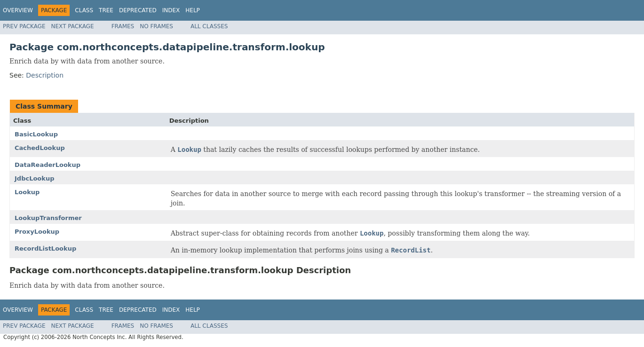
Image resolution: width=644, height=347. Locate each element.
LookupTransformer (48, 218)
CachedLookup (40, 148)
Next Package (73, 26)
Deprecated (138, 10)
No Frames (156, 26)
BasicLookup (36, 134)
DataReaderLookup (48, 165)
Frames (123, 26)
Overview (18, 10)
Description (45, 75)
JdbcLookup (35, 178)
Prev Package (24, 26)
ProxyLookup (37, 232)
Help (193, 10)
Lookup (27, 192)
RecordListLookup (45, 248)
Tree (106, 10)
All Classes (209, 26)
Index (171, 10)
